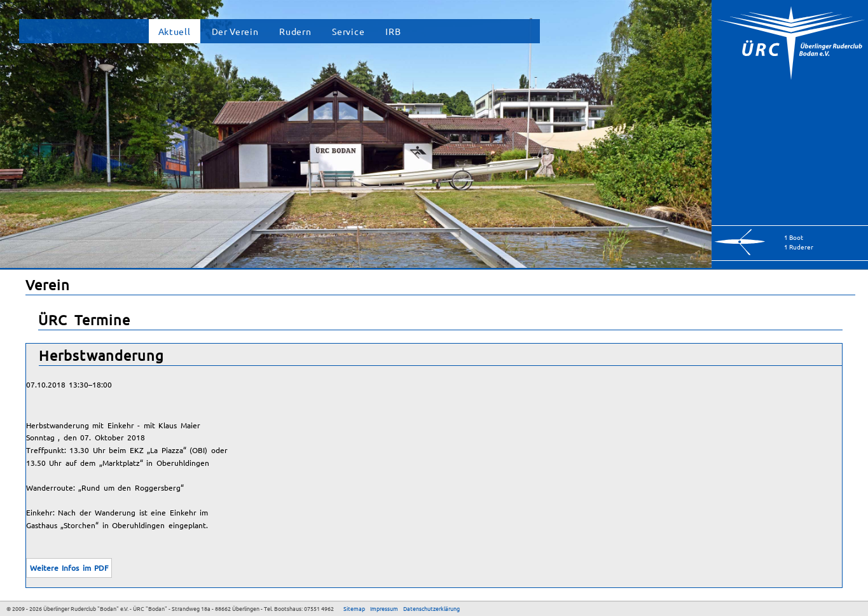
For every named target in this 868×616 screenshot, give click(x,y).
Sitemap (354, 608)
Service (348, 31)
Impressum (384, 608)
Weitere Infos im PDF (69, 568)
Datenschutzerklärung (431, 608)
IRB (393, 31)
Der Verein (235, 31)
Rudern (295, 31)
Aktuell (175, 31)
